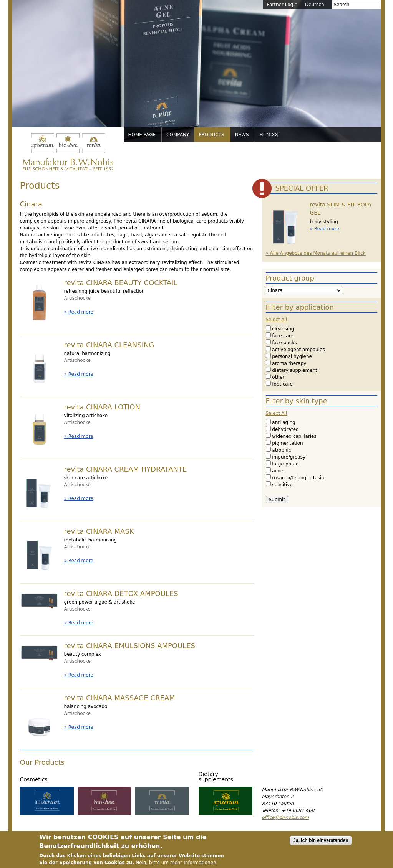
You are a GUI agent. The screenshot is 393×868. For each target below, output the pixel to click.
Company (178, 135)
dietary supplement (294, 370)
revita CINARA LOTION (102, 407)
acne (278, 471)
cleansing (283, 329)
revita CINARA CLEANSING (109, 345)
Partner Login (282, 5)
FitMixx (269, 135)
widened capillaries (294, 436)
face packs (284, 343)
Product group (290, 278)
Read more (81, 312)
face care (283, 336)
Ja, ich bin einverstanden (321, 846)
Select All (277, 320)
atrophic (281, 450)
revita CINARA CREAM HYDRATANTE (126, 469)
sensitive (282, 485)
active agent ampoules (298, 350)
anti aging (284, 422)
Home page (142, 135)
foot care (282, 384)
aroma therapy (289, 363)
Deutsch (314, 5)
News (242, 135)
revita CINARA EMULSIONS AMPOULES (130, 646)
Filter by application (300, 307)
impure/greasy (289, 457)
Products (211, 135)
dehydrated (285, 429)
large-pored (285, 464)
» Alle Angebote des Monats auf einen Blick (316, 253)
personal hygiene (292, 356)
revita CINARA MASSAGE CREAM (120, 698)
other (278, 377)
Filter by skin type (297, 401)
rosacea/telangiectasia (298, 478)
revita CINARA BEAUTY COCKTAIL (121, 283)
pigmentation (287, 443)
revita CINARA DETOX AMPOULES (121, 593)
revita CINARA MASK (99, 531)
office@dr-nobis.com (286, 817)
